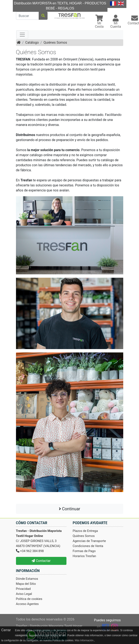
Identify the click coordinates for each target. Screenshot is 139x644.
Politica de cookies (29, 599)
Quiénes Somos (55, 43)
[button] (99, 22)
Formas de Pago (84, 551)
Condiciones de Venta (88, 546)
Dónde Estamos (27, 579)
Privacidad (23, 589)
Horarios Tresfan (84, 556)
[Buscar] (27, 16)
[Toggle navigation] (22, 35)
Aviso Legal (24, 594)
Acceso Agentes (27, 604)
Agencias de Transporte (89, 541)
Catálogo (32, 43)
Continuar (70, 509)
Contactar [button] (41, 561)
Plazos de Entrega (85, 531)
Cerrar (6, 630)
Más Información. (85, 640)
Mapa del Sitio (26, 584)
